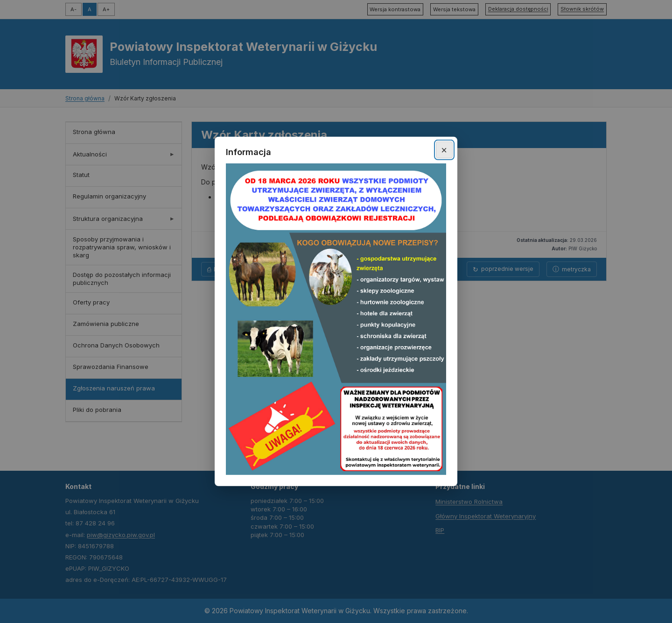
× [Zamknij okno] (444, 150)
